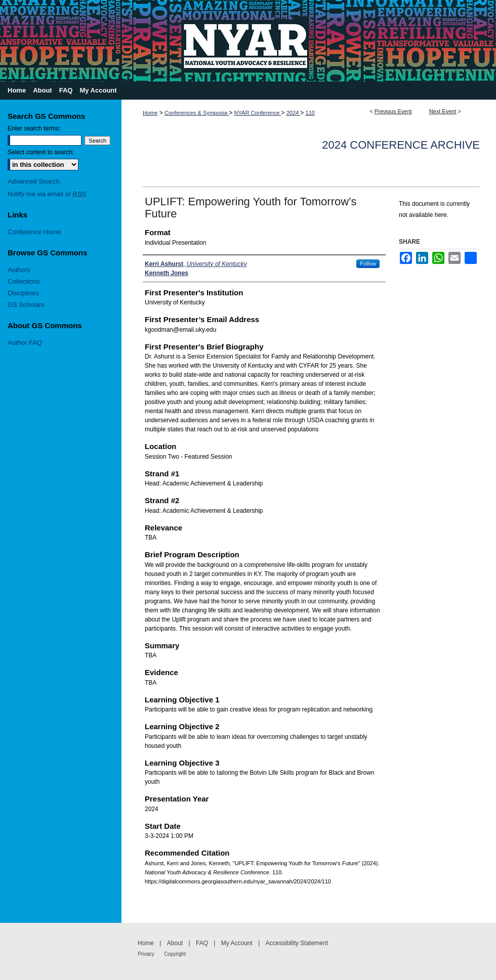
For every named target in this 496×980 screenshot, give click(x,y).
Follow (368, 263)
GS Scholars (26, 305)
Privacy (146, 954)
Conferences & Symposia (197, 113)
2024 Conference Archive (401, 145)
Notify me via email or (47, 194)
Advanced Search (34, 181)
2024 (294, 113)
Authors (19, 270)
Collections (24, 281)
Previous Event (393, 111)
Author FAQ (25, 343)
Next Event (443, 111)
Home (150, 113)
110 (310, 113)
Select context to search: (41, 152)
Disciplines (23, 293)
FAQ (202, 943)
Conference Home (34, 232)
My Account (237, 943)
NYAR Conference (258, 113)
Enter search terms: (34, 128)
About (175, 943)
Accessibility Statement (297, 943)
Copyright (175, 954)
